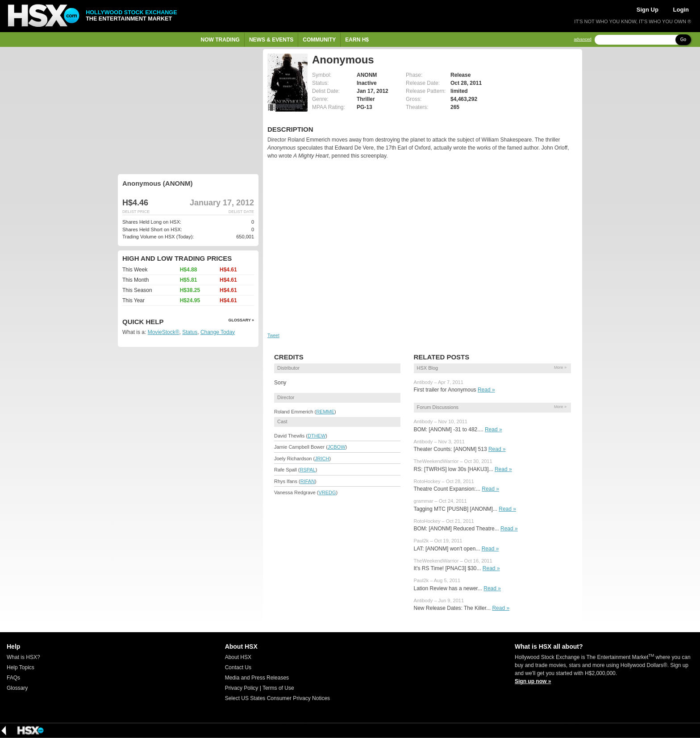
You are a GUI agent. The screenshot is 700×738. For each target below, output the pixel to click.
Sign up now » (533, 681)
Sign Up (648, 10)
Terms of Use (278, 688)
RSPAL (307, 470)
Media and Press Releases (257, 678)
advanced (583, 40)
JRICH (322, 459)
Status (190, 332)
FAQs (13, 678)
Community (319, 40)
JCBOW (337, 447)
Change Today (218, 332)
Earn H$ (357, 40)
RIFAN (308, 481)
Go (683, 40)
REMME (325, 412)
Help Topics (21, 667)
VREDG (327, 492)
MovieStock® (164, 332)
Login (681, 10)
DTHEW (317, 436)
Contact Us (238, 667)
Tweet (273, 336)
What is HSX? (23, 657)
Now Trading (220, 40)
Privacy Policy (242, 688)
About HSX (238, 657)
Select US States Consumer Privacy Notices (277, 698)
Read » (486, 390)
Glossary (17, 688)
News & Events (271, 40)
